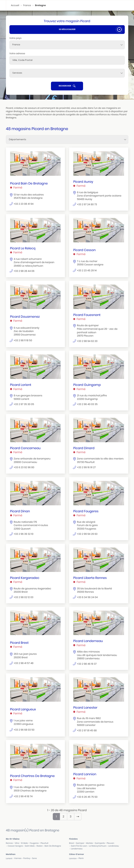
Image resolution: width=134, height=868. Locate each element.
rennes (9, 843)
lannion (73, 858)
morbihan (11, 854)
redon (40, 846)
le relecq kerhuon (98, 846)
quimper (80, 843)
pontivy (27, 858)
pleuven (110, 843)
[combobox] (67, 45)
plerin (81, 858)
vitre (17, 843)
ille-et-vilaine (13, 839)
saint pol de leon (79, 846)
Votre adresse (17, 53)
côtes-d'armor (77, 854)
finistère (73, 839)
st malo (24, 843)
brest (72, 843)
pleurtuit (44, 843)
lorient (9, 858)
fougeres (34, 843)
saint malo (30, 846)
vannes (18, 858)
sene (34, 858)
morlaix (89, 843)
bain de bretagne (53, 846)
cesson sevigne (15, 846)
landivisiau (113, 846)
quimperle (100, 843)
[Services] (67, 73)
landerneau (77, 849)
